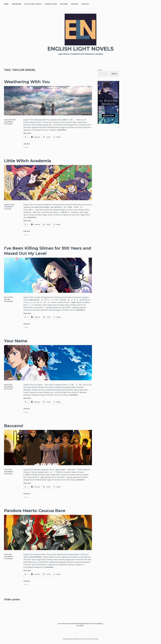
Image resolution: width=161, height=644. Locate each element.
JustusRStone (9, 122)
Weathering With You (27, 82)
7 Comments (8, 559)
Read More (62, 130)
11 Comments (8, 474)
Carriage (7, 299)
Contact (85, 4)
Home (6, 4)
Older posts (12, 599)
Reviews (75, 4)
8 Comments (8, 389)
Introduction (51, 4)
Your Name (16, 341)
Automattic (95, 639)
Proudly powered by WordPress (71, 639)
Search (100, 70)
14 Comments (8, 301)
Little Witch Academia (28, 161)
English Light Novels (80, 49)
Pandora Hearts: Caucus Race (35, 511)
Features (64, 4)
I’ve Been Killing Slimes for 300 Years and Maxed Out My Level (47, 251)
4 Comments (8, 124)
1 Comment (8, 209)
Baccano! (14, 426)
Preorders (16, 4)
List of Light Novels (33, 4)
